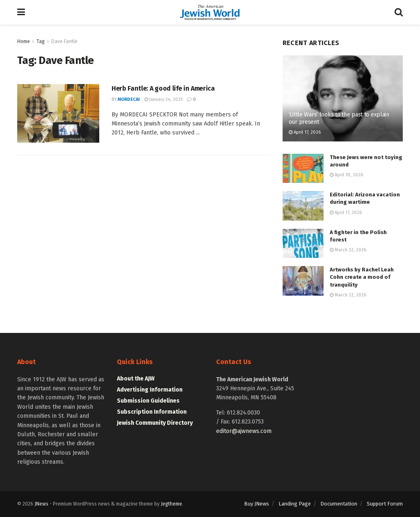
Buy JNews (257, 504)
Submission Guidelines (148, 401)
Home (24, 41)
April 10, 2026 (346, 175)
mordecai (129, 99)
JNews (41, 504)
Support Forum (385, 504)
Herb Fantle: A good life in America (163, 88)
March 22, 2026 (348, 250)
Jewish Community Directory (155, 423)
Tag (41, 41)
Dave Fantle (64, 41)
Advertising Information (150, 390)
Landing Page (295, 504)
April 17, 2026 (305, 132)
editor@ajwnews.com (244, 431)
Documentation (339, 504)
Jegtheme (171, 504)
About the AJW (136, 379)
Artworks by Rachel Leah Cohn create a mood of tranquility (362, 277)
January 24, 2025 (163, 99)
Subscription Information (152, 412)
